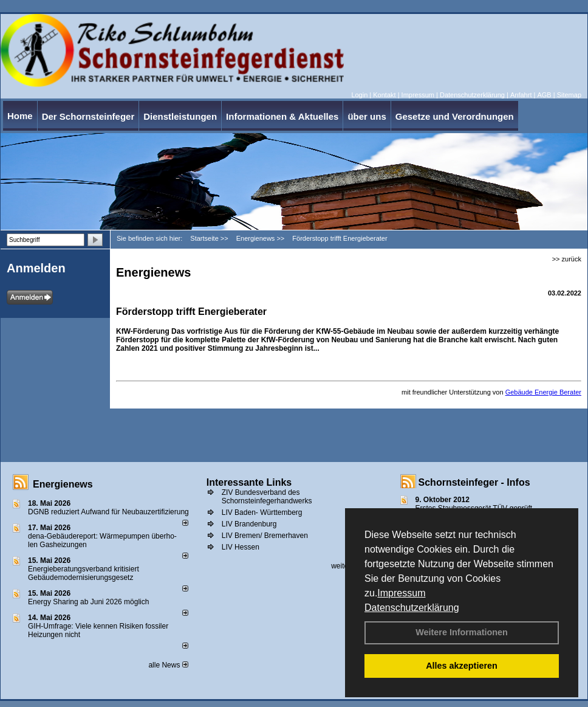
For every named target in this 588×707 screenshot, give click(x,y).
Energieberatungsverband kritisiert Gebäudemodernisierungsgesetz (84, 573)
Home (20, 116)
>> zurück (567, 259)
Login (359, 95)
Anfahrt (521, 95)
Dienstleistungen (180, 116)
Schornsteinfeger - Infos (474, 482)
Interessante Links (249, 482)
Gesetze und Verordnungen (455, 116)
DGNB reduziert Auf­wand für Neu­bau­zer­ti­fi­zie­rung (108, 512)
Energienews (63, 484)
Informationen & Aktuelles (282, 116)
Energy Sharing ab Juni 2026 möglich (88, 602)
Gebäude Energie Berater (543, 392)
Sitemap (569, 95)
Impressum (401, 593)
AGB (544, 95)
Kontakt (384, 95)
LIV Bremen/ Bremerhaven (265, 536)
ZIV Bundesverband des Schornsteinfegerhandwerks (267, 497)
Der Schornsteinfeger (88, 116)
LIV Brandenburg (249, 524)
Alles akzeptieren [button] (462, 666)
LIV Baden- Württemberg (262, 512)
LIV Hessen (241, 547)
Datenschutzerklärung (412, 608)
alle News (168, 665)
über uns (367, 116)
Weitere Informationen (462, 632)
